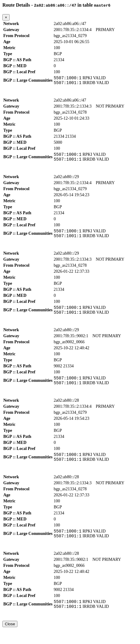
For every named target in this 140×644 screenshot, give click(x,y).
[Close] (6, 17)
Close (10, 638)
